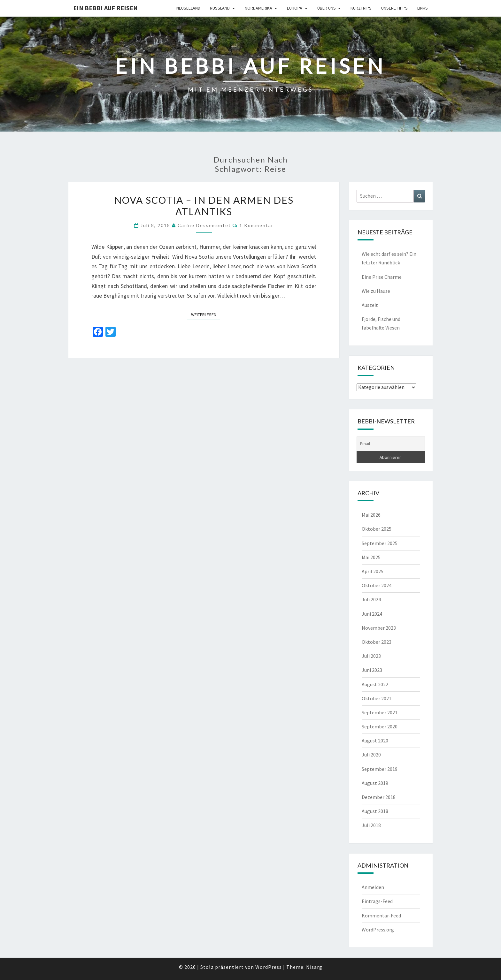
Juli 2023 (371, 656)
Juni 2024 (372, 614)
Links (423, 8)
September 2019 (380, 769)
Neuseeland (188, 8)
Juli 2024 (371, 599)
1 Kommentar (256, 225)
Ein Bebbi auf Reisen (105, 8)
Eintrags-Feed (377, 901)
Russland (220, 8)
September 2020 (380, 726)
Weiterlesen (206, 314)
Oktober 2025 (377, 529)
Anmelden (373, 887)
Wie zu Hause (376, 291)
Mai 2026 (371, 515)
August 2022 (375, 684)
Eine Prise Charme (382, 277)
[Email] (391, 444)
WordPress (269, 967)
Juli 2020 (371, 755)
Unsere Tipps (394, 8)
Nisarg (314, 967)
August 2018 (375, 811)
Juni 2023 (372, 670)
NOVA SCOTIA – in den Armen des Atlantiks (204, 206)
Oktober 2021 (377, 698)
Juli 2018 (371, 825)
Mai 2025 (371, 557)
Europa (295, 8)
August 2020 (375, 741)
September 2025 (380, 543)
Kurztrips (361, 8)
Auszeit (370, 305)
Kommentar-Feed (381, 915)
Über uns (327, 8)
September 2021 (380, 712)
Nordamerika (258, 8)
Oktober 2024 (377, 585)
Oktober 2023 (377, 642)
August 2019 (375, 783)
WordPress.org (378, 930)
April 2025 (373, 571)
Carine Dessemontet (204, 225)
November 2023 (379, 628)
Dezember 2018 (379, 797)
